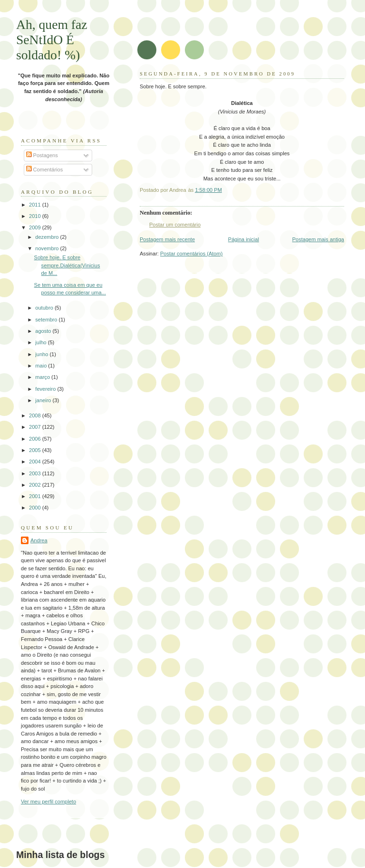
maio (42, 366)
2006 (36, 439)
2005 (36, 450)
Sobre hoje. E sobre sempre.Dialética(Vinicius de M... (67, 265)
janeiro (44, 400)
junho (42, 354)
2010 (36, 216)
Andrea (39, 540)
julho (41, 342)
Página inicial (244, 239)
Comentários (45, 170)
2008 (36, 415)
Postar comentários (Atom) (191, 254)
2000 (36, 508)
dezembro (48, 237)
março (43, 377)
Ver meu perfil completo (48, 802)
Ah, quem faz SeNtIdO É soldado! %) (52, 40)
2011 (36, 205)
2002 (36, 485)
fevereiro (46, 389)
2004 (36, 462)
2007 (36, 427)
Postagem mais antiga (318, 239)
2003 (36, 473)
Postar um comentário (175, 225)
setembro (47, 320)
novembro (48, 248)
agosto (44, 331)
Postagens (42, 155)
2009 (36, 227)
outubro (45, 308)
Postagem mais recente (167, 239)
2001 (36, 496)
